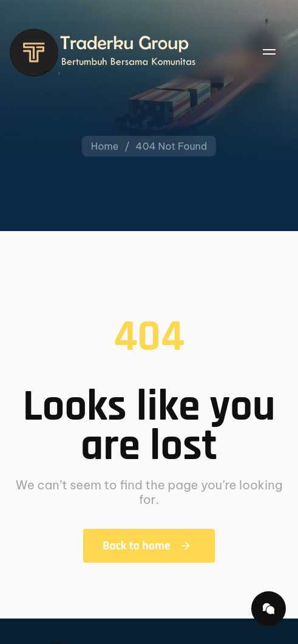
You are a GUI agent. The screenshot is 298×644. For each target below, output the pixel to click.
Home (105, 146)
